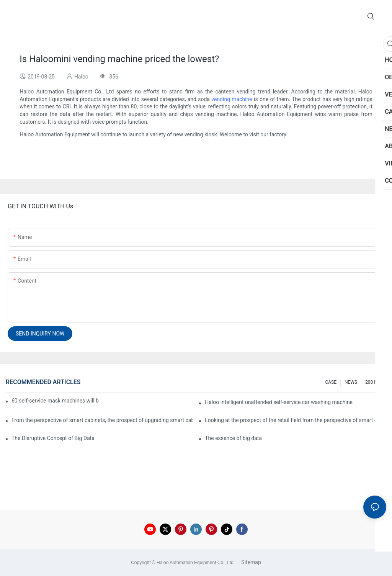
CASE (331, 382)
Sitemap (251, 562)
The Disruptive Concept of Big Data (53, 438)
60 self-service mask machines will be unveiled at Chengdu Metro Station (55, 401)
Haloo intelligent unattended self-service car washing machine (279, 402)
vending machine (232, 99)
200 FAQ (374, 382)
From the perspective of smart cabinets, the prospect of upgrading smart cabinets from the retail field (102, 420)
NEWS (351, 382)
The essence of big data (233, 438)
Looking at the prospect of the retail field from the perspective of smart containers (296, 420)
